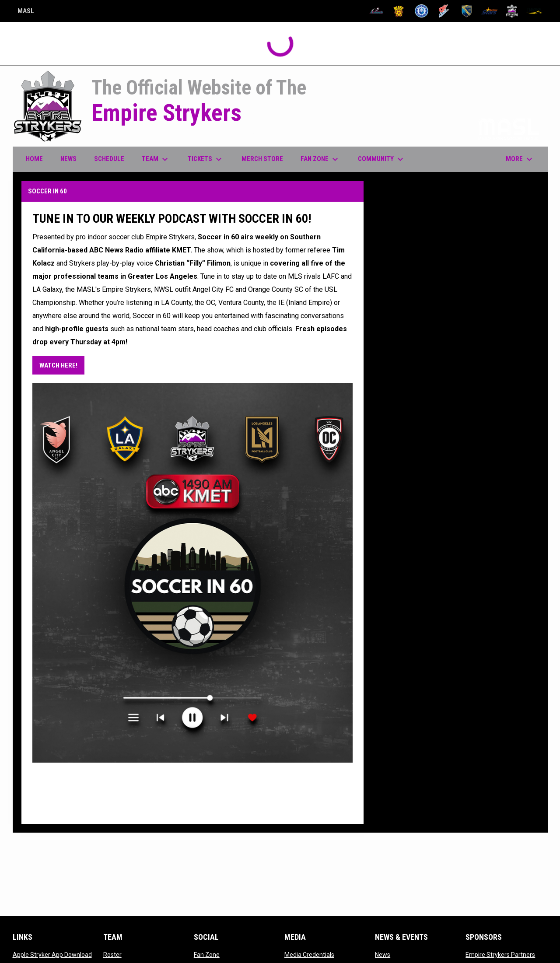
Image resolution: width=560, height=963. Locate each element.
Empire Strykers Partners (500, 955)
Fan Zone (207, 955)
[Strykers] (512, 11)
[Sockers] (467, 11)
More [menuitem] (520, 159)
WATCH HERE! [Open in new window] (58, 365)
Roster (112, 955)
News (383, 955)
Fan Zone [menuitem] (320, 159)
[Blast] (399, 11)
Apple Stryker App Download (52, 955)
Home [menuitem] (34, 159)
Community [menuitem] (382, 159)
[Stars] (489, 11)
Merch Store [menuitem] (266, 159)
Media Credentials (309, 955)
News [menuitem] (68, 159)
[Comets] (444, 11)
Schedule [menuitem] (109, 159)
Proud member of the (473, 128)
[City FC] (422, 11)
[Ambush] (376, 11)
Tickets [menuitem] (206, 159)
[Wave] (534, 11)
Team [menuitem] (156, 159)
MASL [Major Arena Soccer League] (26, 12)
